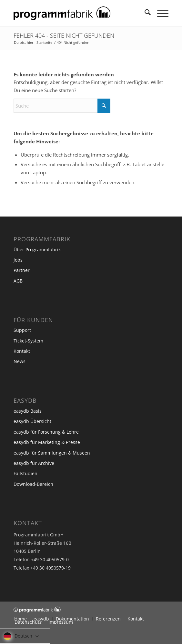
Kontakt (22, 351)
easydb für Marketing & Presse (47, 442)
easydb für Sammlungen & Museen (52, 453)
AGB (18, 281)
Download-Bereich (33, 484)
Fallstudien (25, 473)
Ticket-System (28, 341)
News (20, 361)
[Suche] (144, 13)
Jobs (18, 260)
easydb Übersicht (32, 421)
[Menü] (160, 13)
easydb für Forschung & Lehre (46, 432)
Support (22, 330)
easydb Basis (28, 411)
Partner (22, 270)
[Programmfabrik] (76, 13)
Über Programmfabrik (37, 250)
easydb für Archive (34, 463)
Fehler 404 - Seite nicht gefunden (64, 35)
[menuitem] (144, 13)
